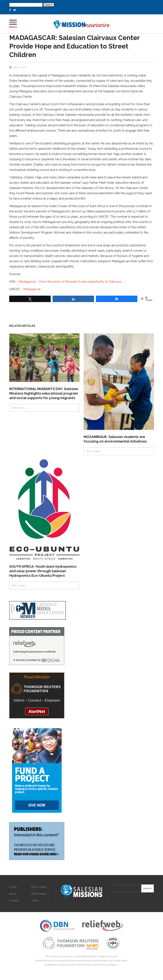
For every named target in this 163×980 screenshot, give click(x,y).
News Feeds (39, 894)
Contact (14, 901)
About (13, 894)
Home (13, 887)
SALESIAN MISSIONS (86, 956)
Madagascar (32, 289)
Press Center (39, 887)
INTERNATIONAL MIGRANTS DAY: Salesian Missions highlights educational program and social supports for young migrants (44, 393)
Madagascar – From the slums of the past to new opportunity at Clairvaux (70, 282)
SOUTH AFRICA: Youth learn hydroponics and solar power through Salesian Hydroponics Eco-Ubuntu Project (43, 571)
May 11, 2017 (20, 67)
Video (35, 901)
